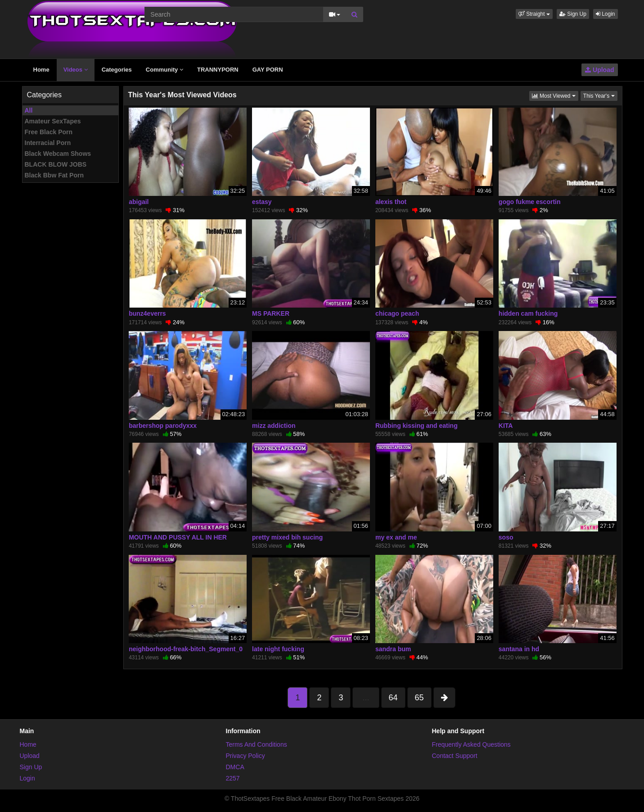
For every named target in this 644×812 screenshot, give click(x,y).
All (29, 110)
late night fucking (278, 649)
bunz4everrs (147, 313)
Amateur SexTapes (53, 121)
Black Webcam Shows (58, 154)
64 (393, 698)
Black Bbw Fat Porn (54, 175)
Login (606, 14)
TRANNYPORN (218, 70)
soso (506, 537)
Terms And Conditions (257, 744)
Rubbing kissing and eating (417, 426)
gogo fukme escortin (530, 202)
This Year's (600, 95)
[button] (534, 14)
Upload (599, 70)
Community (164, 70)
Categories (117, 70)
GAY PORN (268, 70)
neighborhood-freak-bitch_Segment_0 (186, 649)
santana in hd (519, 649)
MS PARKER (271, 313)
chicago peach (397, 313)
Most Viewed (555, 95)
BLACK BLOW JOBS (56, 164)
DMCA (235, 767)
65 (419, 698)
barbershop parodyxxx (163, 426)
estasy (262, 202)
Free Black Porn (49, 132)
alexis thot (391, 202)
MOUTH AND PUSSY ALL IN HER (178, 537)
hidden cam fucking (528, 313)
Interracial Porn (48, 143)
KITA (506, 426)
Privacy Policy (245, 756)
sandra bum (393, 649)
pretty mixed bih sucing (287, 537)
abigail (139, 202)
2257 (233, 778)
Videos (76, 70)
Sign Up (573, 14)
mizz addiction (274, 426)
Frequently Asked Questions (471, 744)
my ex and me (396, 537)
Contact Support (455, 756)
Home (41, 70)
